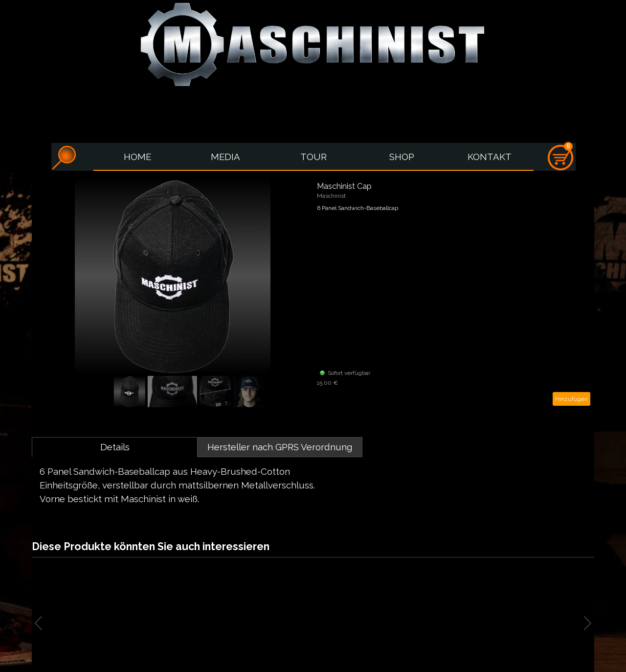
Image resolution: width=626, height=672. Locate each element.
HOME (137, 157)
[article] (313, 294)
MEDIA (225, 157)
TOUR (313, 157)
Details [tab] (115, 447)
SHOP (402, 157)
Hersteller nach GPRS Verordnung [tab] (280, 447)
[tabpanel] (313, 485)
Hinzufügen (571, 399)
